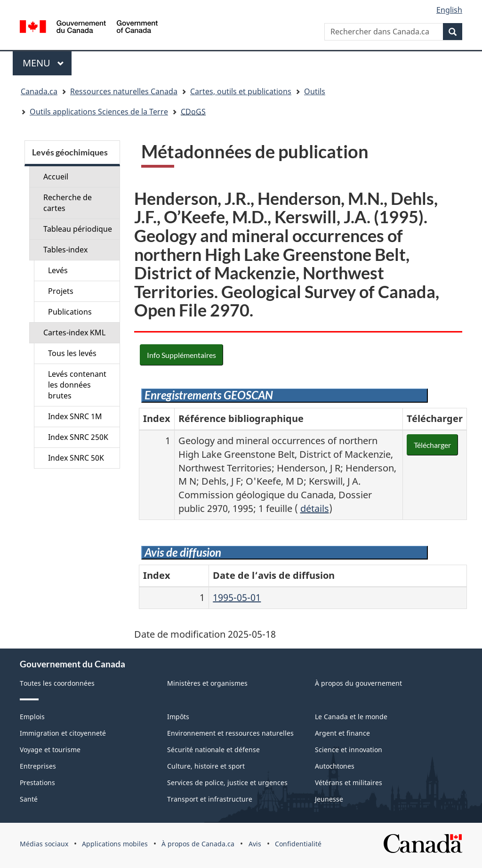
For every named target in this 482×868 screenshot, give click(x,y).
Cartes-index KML (74, 333)
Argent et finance (342, 733)
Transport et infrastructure (210, 799)
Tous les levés (72, 353)
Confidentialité (298, 844)
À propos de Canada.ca (198, 844)
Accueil (56, 177)
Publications (70, 312)
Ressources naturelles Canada (124, 91)
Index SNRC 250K (78, 437)
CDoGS (193, 112)
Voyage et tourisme (50, 750)
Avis (255, 844)
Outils (315, 91)
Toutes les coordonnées (57, 683)
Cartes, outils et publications (241, 91)
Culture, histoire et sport (206, 766)
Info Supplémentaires (181, 355)
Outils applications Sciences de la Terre (99, 112)
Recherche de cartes (68, 203)
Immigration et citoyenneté (63, 733)
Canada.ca (39, 91)
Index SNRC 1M (75, 416)
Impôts (178, 717)
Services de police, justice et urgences (227, 783)
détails (315, 508)
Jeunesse (329, 799)
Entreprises (38, 766)
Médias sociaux (44, 844)
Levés (58, 270)
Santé (29, 799)
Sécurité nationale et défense (213, 750)
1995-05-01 (237, 597)
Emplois (32, 717)
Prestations (37, 783)
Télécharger (432, 445)
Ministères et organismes (207, 683)
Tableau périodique (78, 229)
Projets (61, 291)
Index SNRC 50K (76, 458)
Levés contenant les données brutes (77, 385)
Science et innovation (349, 750)
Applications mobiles (115, 844)
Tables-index (65, 250)
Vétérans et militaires (349, 783)
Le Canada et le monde (351, 717)
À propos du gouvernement (358, 683)
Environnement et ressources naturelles (230, 733)
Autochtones (335, 766)
